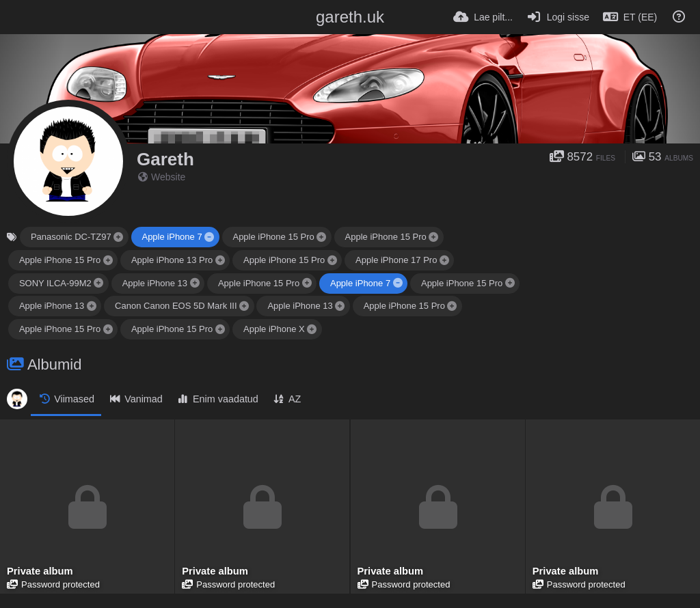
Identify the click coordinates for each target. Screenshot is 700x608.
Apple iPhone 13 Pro (172, 260)
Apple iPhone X (274, 329)
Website (162, 177)
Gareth (165, 159)
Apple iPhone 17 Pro (396, 260)
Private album (39, 572)
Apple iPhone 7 (172, 237)
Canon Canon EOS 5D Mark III (176, 306)
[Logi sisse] (558, 17)
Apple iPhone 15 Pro (273, 237)
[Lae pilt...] (483, 17)
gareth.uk (350, 17)
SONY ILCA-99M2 (55, 283)
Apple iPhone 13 (155, 283)
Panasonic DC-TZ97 (71, 237)
